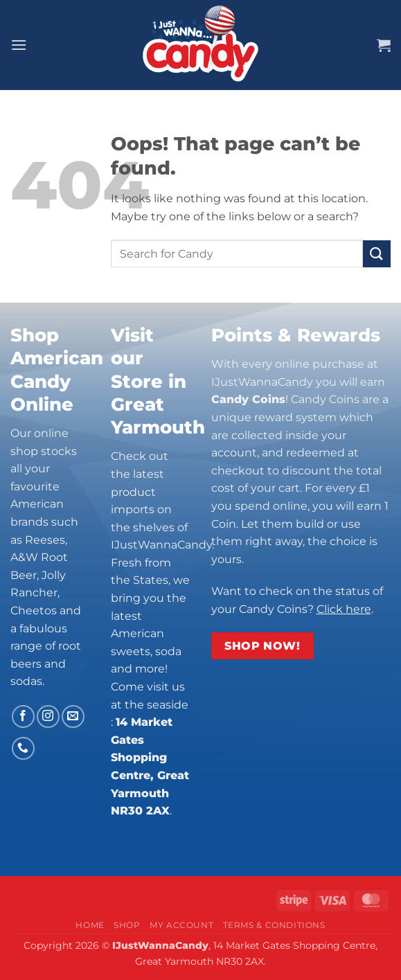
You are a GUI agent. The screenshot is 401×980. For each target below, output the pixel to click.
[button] (19, 45)
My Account (181, 925)
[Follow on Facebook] (23, 716)
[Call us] (23, 748)
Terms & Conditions (274, 925)
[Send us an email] (73, 716)
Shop (127, 925)
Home (90, 925)
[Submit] (377, 254)
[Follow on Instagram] (48, 716)
